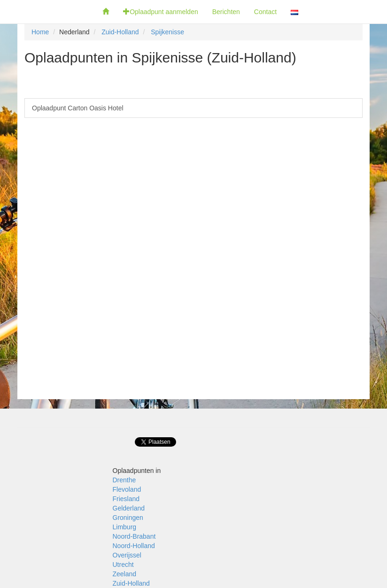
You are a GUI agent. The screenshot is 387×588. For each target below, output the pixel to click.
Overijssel (127, 555)
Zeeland (125, 574)
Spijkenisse (167, 32)
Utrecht (123, 565)
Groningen (128, 518)
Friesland (126, 499)
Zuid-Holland (120, 32)
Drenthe (124, 480)
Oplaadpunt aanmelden (161, 12)
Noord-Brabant (134, 536)
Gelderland (129, 508)
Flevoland (127, 489)
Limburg (125, 527)
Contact (265, 12)
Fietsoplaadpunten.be (48, 12)
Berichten (226, 12)
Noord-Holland (134, 546)
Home (40, 32)
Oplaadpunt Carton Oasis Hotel (78, 108)
